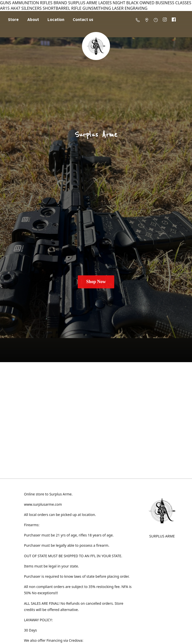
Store (13, 20)
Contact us (83, 20)
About (33, 20)
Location (56, 20)
